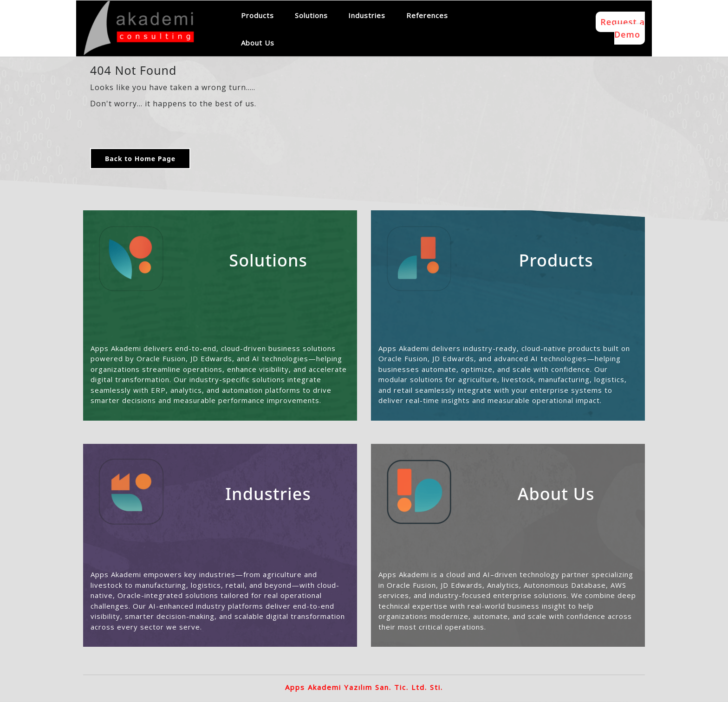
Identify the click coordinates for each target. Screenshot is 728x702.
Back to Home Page (140, 159)
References (427, 15)
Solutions (311, 15)
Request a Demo (623, 28)
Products (257, 15)
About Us (258, 43)
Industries (367, 15)
